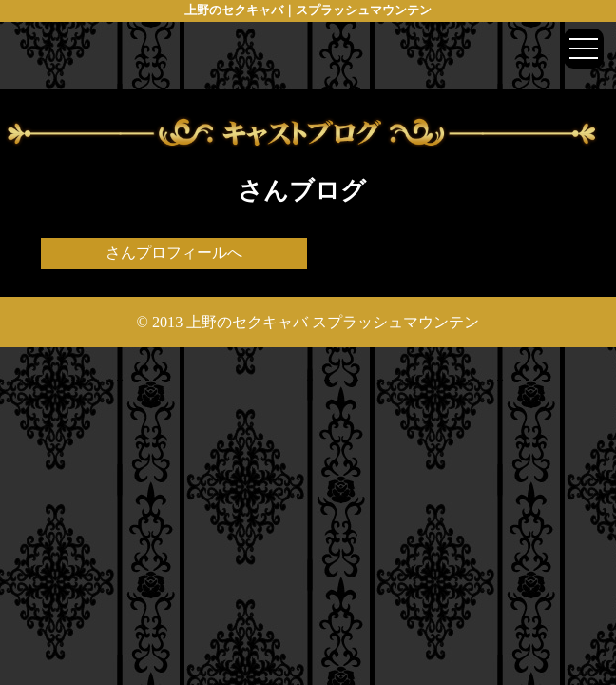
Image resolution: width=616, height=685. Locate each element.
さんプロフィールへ (174, 253)
